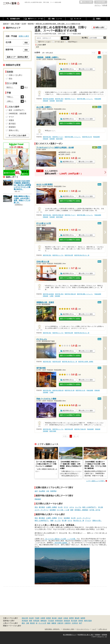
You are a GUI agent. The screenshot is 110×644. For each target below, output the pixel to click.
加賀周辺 (53, 491)
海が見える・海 (79, 520)
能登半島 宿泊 (59, 99)
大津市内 (75, 623)
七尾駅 (51, 296)
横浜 (23, 623)
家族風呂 (12, 127)
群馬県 (49, 618)
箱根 (31, 621)
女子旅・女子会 (95, 510)
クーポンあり (59, 42)
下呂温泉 (51, 621)
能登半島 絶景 (69, 255)
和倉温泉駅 (98, 99)
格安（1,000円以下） (90, 507)
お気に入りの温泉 (86, 2)
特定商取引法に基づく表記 (86, 635)
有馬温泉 (36, 621)
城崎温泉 (44, 621)
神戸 (81, 623)
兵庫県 (43, 618)
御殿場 (54, 623)
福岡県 (83, 618)
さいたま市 (42, 623)
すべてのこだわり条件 (17, 136)
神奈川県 (25, 618)
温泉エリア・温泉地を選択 (17, 57)
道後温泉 (67, 621)
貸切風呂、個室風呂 (81, 510)
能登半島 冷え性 (87, 137)
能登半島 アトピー (70, 99)
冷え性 (60, 507)
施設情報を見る (68, 69)
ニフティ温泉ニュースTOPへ (96, 481)
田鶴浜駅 (46, 101)
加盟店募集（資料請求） (53, 629)
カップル (78, 507)
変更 (26, 43)
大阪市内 (60, 623)
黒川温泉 (74, 621)
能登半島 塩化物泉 (48, 99)
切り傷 (100, 507)
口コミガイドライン (83, 629)
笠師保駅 (52, 101)
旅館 (72, 510)
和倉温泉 (38, 499)
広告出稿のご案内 (69, 629)
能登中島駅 (59, 101)
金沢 (36, 491)
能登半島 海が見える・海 (82, 255)
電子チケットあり (44, 42)
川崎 (27, 623)
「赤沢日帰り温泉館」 (61, 543)
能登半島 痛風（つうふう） (85, 99)
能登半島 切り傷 (69, 390)
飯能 (49, 623)
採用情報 (104, 635)
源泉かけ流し (97, 520)
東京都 (54, 618)
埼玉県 (31, 618)
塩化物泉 (53, 510)
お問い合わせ (103, 629)
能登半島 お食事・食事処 (86, 362)
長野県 (71, 618)
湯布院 (81, 621)
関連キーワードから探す (12, 626)
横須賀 (32, 623)
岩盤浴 (11, 120)
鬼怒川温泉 (88, 621)
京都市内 (68, 623)
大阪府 (60, 618)
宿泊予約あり (73, 42)
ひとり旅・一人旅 (63, 510)
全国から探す (24, 36)
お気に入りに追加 (87, 69)
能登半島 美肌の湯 (58, 215)
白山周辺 (42, 491)
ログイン (98, 5)
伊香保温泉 (59, 621)
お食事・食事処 (51, 507)
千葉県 (37, 618)
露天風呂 (42, 507)
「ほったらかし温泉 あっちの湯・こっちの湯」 (60, 539)
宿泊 (36, 507)
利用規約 (98, 635)
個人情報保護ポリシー (70, 635)
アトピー (88, 520)
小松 (48, 491)
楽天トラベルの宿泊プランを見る (70, 74)
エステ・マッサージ (42, 510)
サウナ (66, 507)
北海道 (66, 618)
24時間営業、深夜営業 (18, 114)
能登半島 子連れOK (80, 429)
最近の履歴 (101, 2)
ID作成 (105, 5)
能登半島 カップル (58, 255)
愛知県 (77, 618)
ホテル (72, 507)
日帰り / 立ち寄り (16, 75)
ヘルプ (94, 629)
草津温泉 (25, 621)
